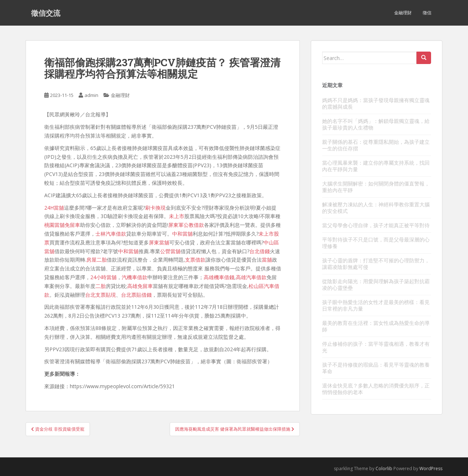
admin (91, 95)
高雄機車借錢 (219, 277)
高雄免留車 (140, 286)
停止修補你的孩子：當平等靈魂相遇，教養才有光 (376, 347)
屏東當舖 (159, 242)
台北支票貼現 (101, 295)
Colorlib (384, 468)
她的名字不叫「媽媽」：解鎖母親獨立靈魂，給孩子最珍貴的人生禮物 (376, 124)
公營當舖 (170, 251)
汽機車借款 (135, 277)
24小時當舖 (103, 277)
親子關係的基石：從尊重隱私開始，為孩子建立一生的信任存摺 (376, 145)
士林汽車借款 (111, 234)
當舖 (267, 260)
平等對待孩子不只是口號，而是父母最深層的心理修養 (376, 243)
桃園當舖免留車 (62, 225)
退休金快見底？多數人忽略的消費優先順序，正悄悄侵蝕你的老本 (376, 389)
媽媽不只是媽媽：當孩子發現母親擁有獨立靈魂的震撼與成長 (376, 103)
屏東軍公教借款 (186, 225)
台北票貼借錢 (136, 295)
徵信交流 (46, 13)
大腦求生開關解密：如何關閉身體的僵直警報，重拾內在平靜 (376, 187)
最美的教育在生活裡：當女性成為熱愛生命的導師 (376, 326)
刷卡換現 (155, 208)
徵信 (427, 13)
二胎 (101, 286)
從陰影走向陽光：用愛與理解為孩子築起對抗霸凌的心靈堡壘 (376, 284)
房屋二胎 (97, 260)
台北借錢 (260, 251)
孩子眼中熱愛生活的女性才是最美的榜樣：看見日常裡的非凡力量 (376, 305)
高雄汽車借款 (251, 277)
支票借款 (195, 260)
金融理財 (403, 13)
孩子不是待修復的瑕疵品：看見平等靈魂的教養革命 (376, 368)
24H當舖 (54, 208)
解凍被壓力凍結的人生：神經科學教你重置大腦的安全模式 (376, 208)
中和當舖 (182, 234)
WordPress (431, 468)
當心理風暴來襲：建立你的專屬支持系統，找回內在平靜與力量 (376, 166)
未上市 (177, 216)
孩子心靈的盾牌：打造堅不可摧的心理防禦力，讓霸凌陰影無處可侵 (376, 264)
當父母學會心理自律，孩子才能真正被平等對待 (376, 225)
